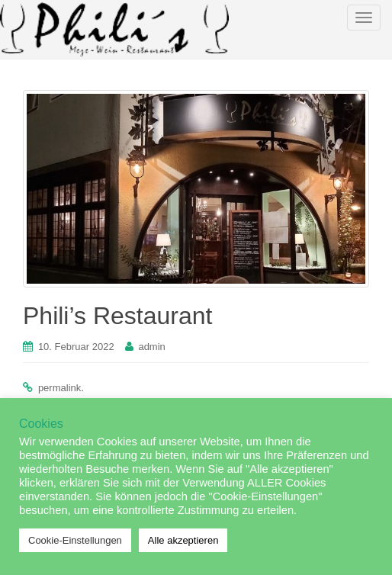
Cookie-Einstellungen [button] (75, 540)
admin (151, 347)
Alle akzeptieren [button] (183, 540)
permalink (59, 388)
